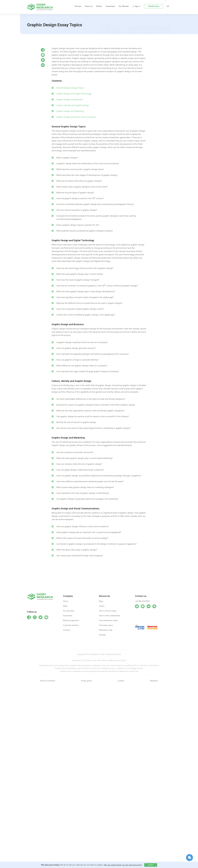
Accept (151, 865)
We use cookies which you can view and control (123, 865)
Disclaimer (154, 681)
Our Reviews (124, 6)
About (66, 601)
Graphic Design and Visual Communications (76, 117)
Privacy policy (86, 681)
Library (102, 606)
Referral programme (71, 620)
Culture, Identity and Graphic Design (73, 105)
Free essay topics (106, 625)
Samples (102, 635)
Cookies (121, 681)
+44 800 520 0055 (142, 601)
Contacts (67, 630)
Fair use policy (69, 611)
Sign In (138, 6)
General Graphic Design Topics (70, 88)
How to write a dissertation (110, 616)
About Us (89, 6)
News (65, 606)
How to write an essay (108, 611)
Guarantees (110, 6)
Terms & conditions (48, 681)
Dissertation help (106, 630)
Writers (99, 6)
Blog (101, 601)
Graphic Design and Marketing (70, 111)
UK (168, 6)
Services (78, 6)
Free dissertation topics (108, 620)
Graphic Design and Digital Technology (74, 94)
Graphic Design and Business (69, 100)
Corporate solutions (71, 625)
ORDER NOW (153, 6)
